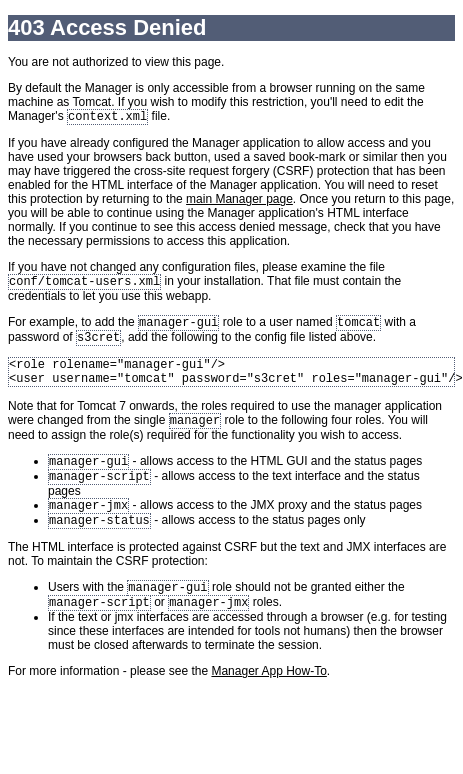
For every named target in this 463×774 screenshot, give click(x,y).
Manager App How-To (268, 699)
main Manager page (239, 201)
